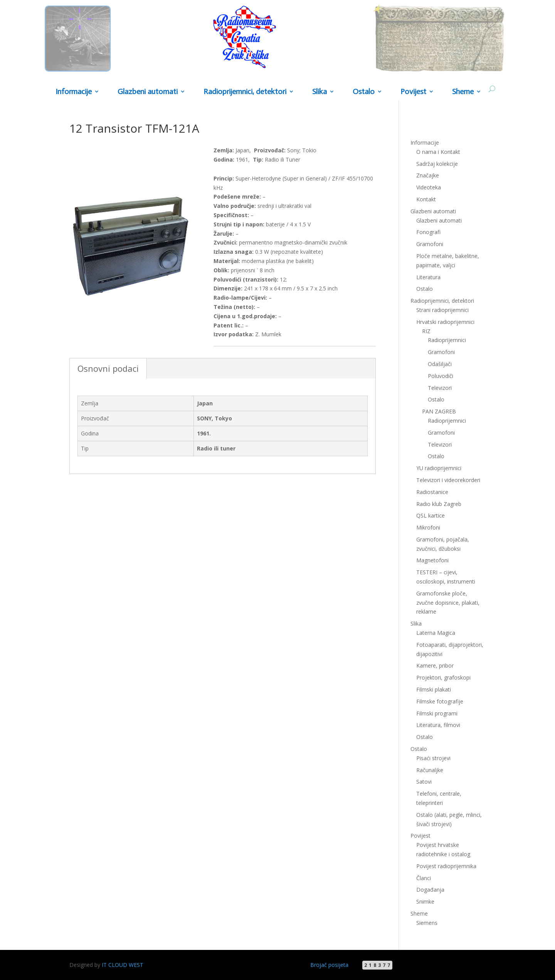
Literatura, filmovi (438, 725)
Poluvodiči (441, 376)
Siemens (427, 923)
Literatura (428, 277)
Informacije (74, 92)
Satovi (424, 782)
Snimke (425, 902)
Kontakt (426, 199)
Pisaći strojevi (433, 758)
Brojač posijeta (329, 965)
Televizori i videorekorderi (448, 480)
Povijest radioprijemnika (446, 866)
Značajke (428, 175)
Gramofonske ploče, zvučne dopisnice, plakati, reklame (448, 603)
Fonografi (428, 232)
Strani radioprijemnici (442, 310)
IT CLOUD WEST (123, 965)
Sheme (463, 92)
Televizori (440, 388)
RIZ (426, 331)
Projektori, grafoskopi (443, 677)
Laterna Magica (436, 633)
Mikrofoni (428, 527)
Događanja (430, 890)
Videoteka (429, 187)
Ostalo (364, 92)
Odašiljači (440, 364)
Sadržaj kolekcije (437, 164)
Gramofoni (430, 244)
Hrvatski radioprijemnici (445, 322)
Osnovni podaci (108, 368)
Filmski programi (437, 713)
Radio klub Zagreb (439, 504)
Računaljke (430, 770)
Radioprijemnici (447, 340)
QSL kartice (431, 515)
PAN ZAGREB (439, 411)
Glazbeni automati (148, 92)
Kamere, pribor (435, 665)
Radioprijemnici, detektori (245, 92)
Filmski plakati (434, 689)
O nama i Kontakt (438, 152)
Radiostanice (432, 492)
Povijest (413, 92)
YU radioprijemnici (439, 468)
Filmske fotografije (440, 701)
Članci (424, 878)
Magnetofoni (432, 560)
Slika (320, 92)
